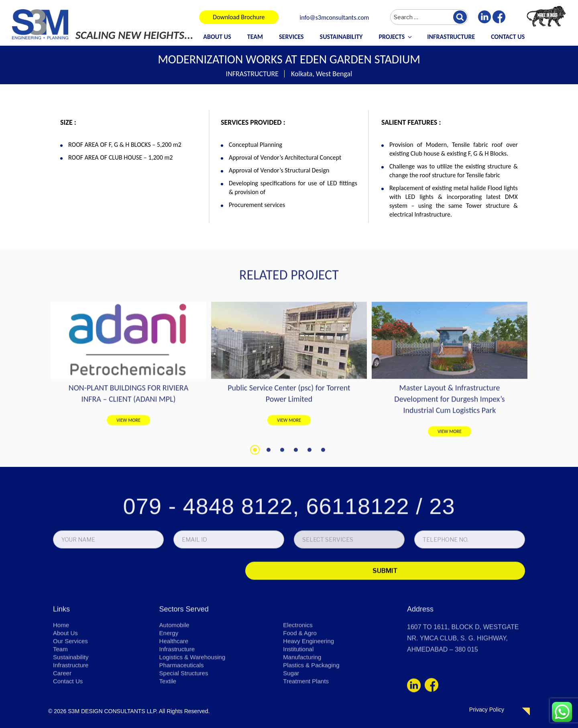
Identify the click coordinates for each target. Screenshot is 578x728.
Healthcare (175, 686)
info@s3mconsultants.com (335, 18)
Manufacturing (303, 703)
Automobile (175, 670)
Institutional (299, 695)
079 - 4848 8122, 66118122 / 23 (289, 555)
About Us (217, 37)
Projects (396, 37)
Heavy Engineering (310, 686)
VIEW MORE (128, 500)
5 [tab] (309, 530)
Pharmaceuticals (183, 711)
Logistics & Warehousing (195, 703)
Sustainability (341, 37)
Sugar (292, 719)
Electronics (299, 670)
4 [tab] (296, 530)
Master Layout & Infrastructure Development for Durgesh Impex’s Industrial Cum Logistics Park (449, 479)
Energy (170, 678)
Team (255, 37)
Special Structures (185, 719)
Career (63, 719)
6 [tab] (323, 530)
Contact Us (508, 37)
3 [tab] (282, 530)
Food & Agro (301, 678)
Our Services (71, 686)
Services (291, 37)
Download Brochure (239, 17)
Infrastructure (451, 37)
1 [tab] (255, 530)
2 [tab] (269, 530)
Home (62, 670)
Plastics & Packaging (313, 711)
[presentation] (109, 621)
